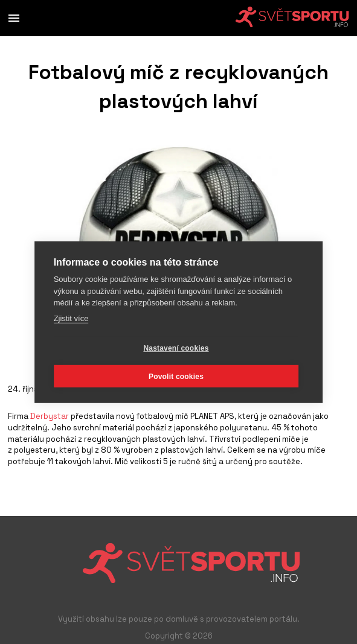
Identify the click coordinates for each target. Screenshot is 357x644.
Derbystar (50, 416)
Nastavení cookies (176, 348)
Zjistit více (71, 318)
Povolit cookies (176, 376)
